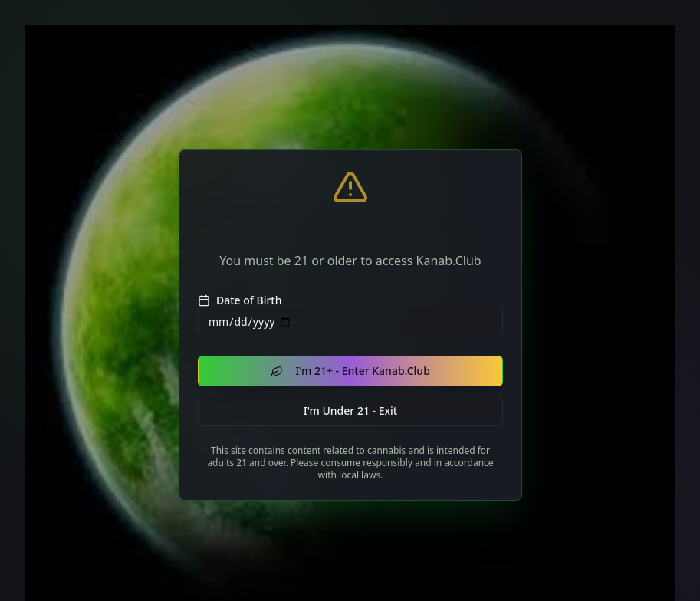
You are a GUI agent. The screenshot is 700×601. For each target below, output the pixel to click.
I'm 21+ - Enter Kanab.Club (350, 371)
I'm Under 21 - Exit (350, 410)
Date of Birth (240, 300)
